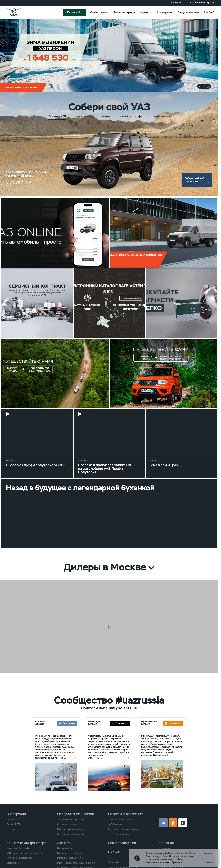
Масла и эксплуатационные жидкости (76, 863)
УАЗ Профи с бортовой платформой (25, 853)
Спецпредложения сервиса (71, 834)
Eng (212, 3)
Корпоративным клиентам (70, 853)
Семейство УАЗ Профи (18, 848)
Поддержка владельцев (126, 814)
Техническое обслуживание (71, 819)
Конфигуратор (165, 12)
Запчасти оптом (65, 848)
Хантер (10, 829)
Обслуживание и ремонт (76, 814)
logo (17, 12)
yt (183, 823)
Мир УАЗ (209, 12)
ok (173, 823)
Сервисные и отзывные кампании (125, 829)
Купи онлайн (74, 12)
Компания (166, 843)
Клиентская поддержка (120, 834)
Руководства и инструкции (70, 829)
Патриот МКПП (14, 819)
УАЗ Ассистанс (197, 3)
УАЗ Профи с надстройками (21, 858)
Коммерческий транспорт (26, 843)
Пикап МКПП (13, 824)
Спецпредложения (189, 12)
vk (163, 823)
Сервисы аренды (100, 12)
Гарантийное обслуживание (122, 819)
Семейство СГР (14, 863)
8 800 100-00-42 (179, 3)
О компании (165, 848)
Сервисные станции (67, 824)
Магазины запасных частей (71, 858)
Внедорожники (18, 814)
